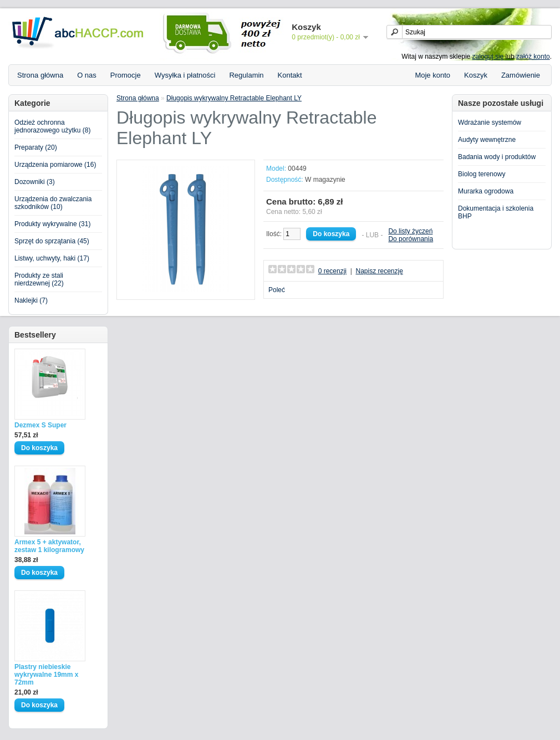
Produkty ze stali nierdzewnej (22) (39, 279)
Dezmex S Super (40, 425)
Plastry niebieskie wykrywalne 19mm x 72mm (46, 675)
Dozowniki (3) (35, 182)
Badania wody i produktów (497, 157)
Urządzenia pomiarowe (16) (55, 165)
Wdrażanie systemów (490, 123)
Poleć (277, 290)
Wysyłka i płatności (185, 75)
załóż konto (533, 57)
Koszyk (476, 75)
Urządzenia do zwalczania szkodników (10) (53, 203)
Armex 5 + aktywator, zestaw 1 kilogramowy (49, 546)
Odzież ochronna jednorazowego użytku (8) (52, 126)
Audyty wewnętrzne (487, 140)
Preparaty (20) (36, 147)
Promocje (126, 75)
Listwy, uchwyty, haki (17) (52, 258)
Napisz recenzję (379, 271)
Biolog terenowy (482, 174)
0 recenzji (332, 271)
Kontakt (290, 75)
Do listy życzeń (410, 231)
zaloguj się (488, 57)
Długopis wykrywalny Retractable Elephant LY (234, 98)
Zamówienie (521, 75)
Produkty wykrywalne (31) (52, 224)
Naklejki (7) (31, 300)
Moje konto (432, 75)
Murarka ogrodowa (486, 191)
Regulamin (246, 75)
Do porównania (411, 239)
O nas (87, 75)
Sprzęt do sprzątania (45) (52, 241)
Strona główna (40, 75)
